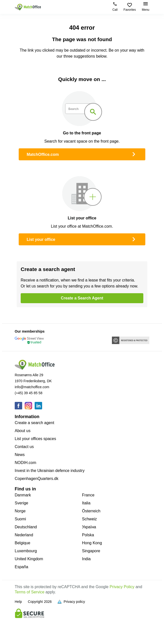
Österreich (91, 511)
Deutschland (26, 527)
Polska (88, 535)
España (21, 567)
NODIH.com (25, 463)
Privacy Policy (122, 587)
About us (23, 431)
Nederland (24, 535)
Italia (86, 503)
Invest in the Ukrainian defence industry (50, 471)
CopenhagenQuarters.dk (37, 479)
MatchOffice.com (82, 154)
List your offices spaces (35, 439)
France (88, 495)
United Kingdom (29, 559)
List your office (82, 239)
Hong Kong (92, 543)
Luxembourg (26, 551)
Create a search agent (34, 423)
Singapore (91, 551)
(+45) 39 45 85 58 (29, 393)
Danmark (23, 495)
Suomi (20, 519)
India (86, 559)
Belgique (22, 543)
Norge (20, 511)
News (20, 455)
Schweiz (89, 519)
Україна (89, 527)
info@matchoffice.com (32, 387)
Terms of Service (30, 592)
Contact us (24, 447)
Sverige (21, 503)
